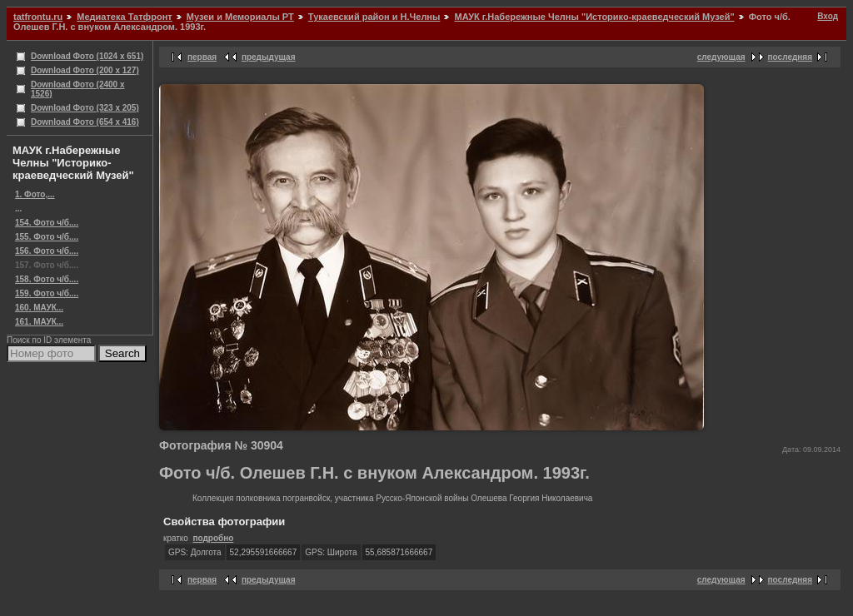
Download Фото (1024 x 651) (87, 56)
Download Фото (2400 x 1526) (78, 89)
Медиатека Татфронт (124, 17)
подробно (213, 538)
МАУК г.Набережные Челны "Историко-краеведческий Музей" (594, 17)
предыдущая (269, 57)
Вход (828, 16)
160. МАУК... (39, 308)
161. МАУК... (39, 322)
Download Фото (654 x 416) (85, 122)
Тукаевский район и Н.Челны (374, 17)
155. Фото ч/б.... (47, 237)
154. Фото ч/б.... (47, 223)
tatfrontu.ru (38, 17)
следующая (721, 57)
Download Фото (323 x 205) (85, 108)
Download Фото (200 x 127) (85, 70)
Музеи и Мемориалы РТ (240, 17)
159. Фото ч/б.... (47, 293)
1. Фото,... (35, 194)
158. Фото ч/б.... (47, 279)
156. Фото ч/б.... (47, 251)
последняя (790, 57)
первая (202, 57)
